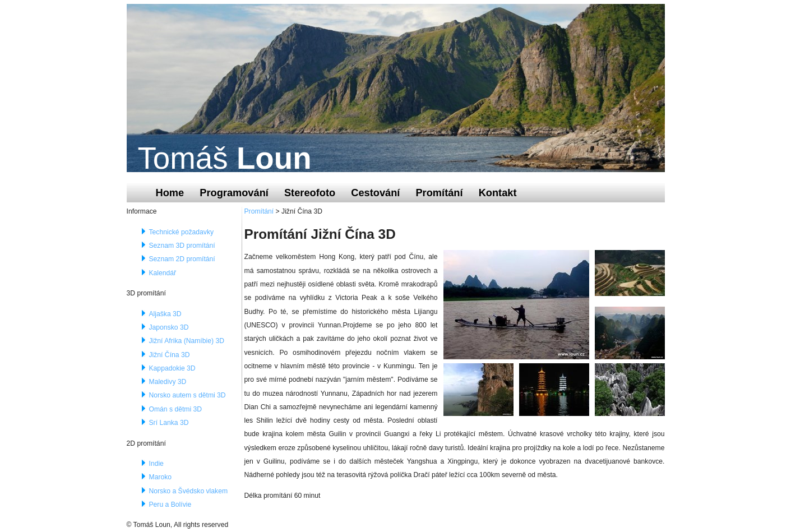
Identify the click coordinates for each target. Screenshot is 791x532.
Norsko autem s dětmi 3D (188, 395)
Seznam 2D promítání (182, 259)
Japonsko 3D (169, 327)
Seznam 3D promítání (182, 246)
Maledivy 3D (168, 382)
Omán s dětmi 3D (176, 409)
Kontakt (498, 193)
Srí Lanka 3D (169, 423)
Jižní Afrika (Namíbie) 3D (187, 341)
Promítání (439, 193)
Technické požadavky (182, 232)
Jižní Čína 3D (170, 355)
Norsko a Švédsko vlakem (189, 491)
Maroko (161, 477)
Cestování (375, 193)
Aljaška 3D (165, 314)
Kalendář (163, 273)
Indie (156, 464)
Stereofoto (310, 193)
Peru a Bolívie (170, 505)
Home (170, 193)
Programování (234, 193)
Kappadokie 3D (172, 368)
